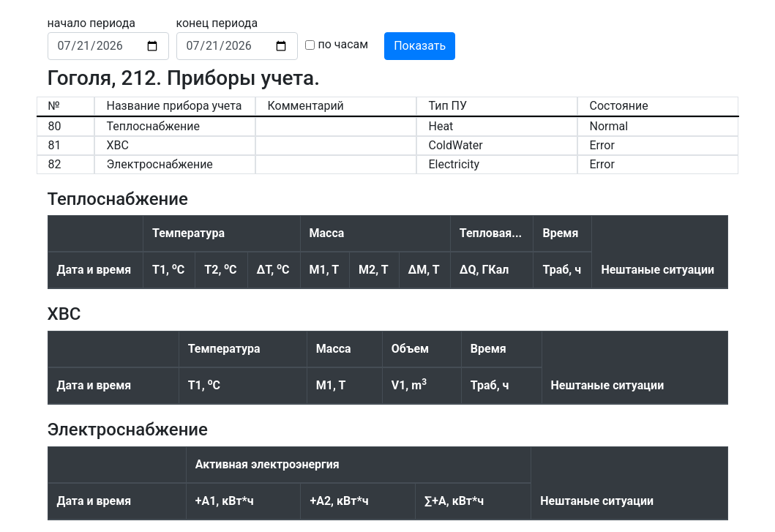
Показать (420, 46)
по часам (344, 44)
